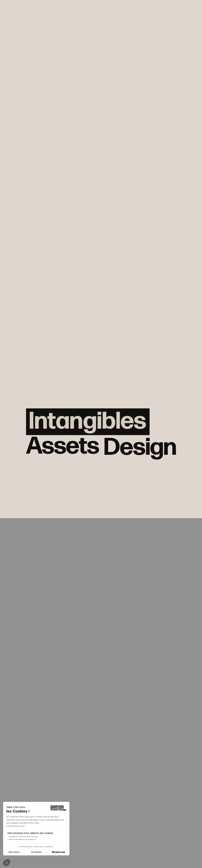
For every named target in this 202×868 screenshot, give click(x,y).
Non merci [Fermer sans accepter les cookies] (14, 852)
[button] (7, 863)
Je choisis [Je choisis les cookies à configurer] (36, 852)
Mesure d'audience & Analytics (22, 839)
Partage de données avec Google (23, 836)
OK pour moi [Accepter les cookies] (58, 852)
